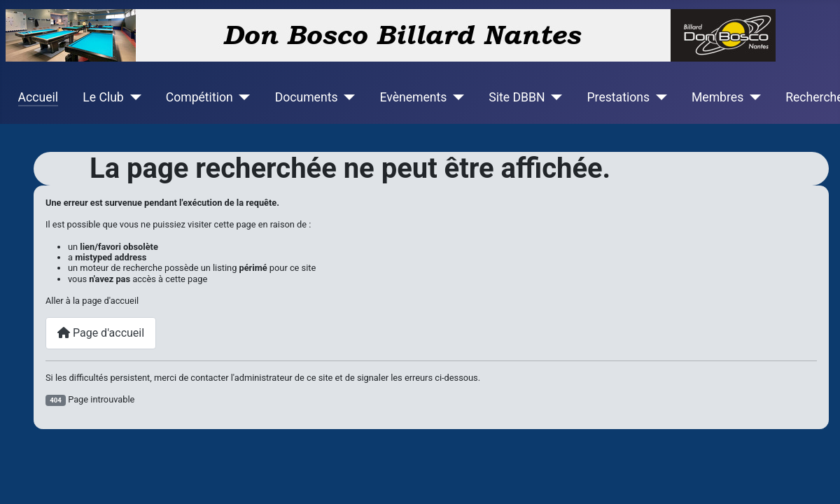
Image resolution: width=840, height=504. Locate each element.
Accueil (38, 97)
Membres (717, 97)
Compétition (199, 97)
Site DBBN (517, 97)
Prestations (619, 97)
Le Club (103, 97)
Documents (307, 97)
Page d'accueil (101, 333)
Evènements (413, 97)
